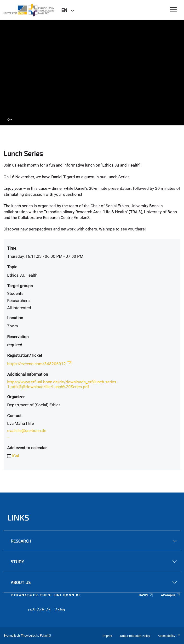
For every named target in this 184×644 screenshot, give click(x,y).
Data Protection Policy (135, 636)
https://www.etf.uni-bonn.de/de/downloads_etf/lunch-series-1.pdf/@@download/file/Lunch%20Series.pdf (62, 384)
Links (18, 517)
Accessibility (169, 636)
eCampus (171, 595)
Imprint (107, 636)
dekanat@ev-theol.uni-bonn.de (46, 595)
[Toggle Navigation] (173, 10)
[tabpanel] (92, 73)
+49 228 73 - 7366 (46, 609)
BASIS (146, 595)
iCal (16, 456)
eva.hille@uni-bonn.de (27, 431)
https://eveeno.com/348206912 (40, 364)
